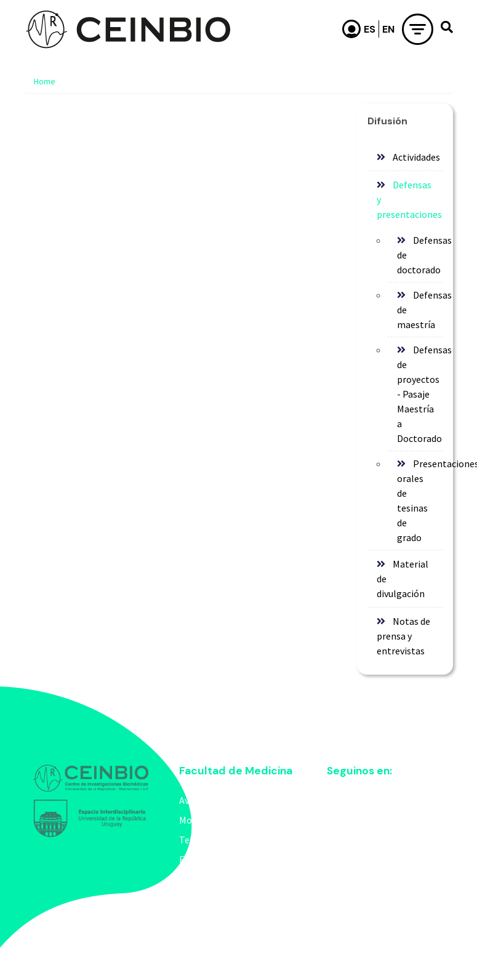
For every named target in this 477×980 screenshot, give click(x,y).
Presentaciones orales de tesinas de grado (420, 500)
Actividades (416, 157)
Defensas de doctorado (420, 255)
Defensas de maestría (420, 310)
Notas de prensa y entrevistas (404, 636)
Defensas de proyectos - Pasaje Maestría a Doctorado (420, 394)
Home (45, 81)
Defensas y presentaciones (409, 199)
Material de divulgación (403, 579)
